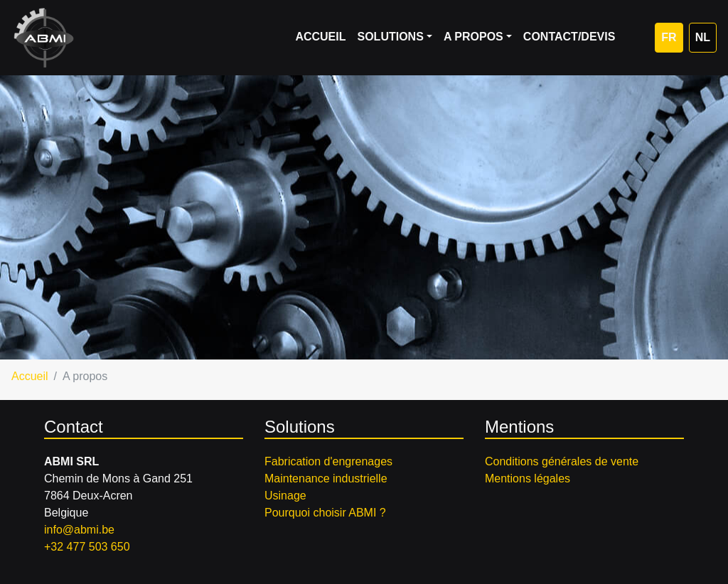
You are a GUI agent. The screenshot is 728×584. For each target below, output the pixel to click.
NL (703, 37)
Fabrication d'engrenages (328, 461)
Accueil (320, 37)
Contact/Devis (569, 37)
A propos (473, 37)
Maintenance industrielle (326, 478)
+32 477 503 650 (87, 547)
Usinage (285, 496)
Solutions (390, 37)
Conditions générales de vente (562, 461)
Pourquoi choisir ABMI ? (325, 513)
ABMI (44, 38)
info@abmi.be (79, 530)
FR (669, 37)
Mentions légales (528, 478)
